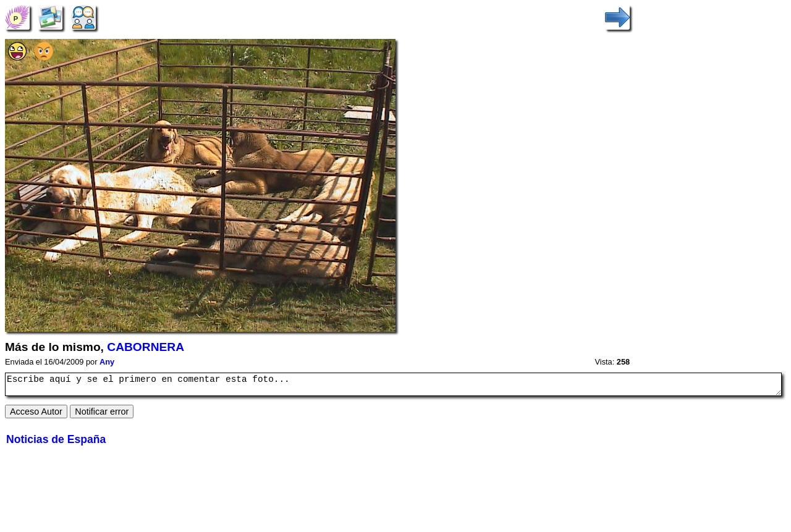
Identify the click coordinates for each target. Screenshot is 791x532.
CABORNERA (146, 347)
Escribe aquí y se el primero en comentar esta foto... (393, 386)
